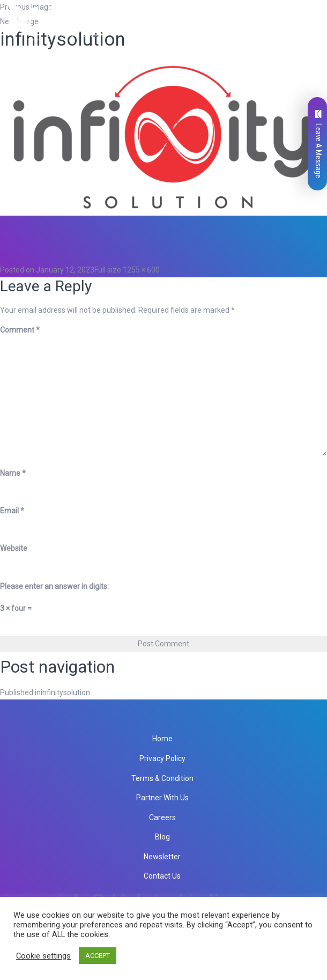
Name (13, 473)
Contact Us (162, 876)
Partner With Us (162, 798)
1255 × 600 (141, 270)
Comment (20, 330)
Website (14, 548)
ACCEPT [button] (98, 956)
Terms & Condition (162, 778)
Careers (162, 817)
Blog (162, 837)
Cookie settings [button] (43, 956)
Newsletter (162, 857)
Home (162, 739)
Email (12, 511)
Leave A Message (318, 144)
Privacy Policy (162, 758)
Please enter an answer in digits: (54, 586)
